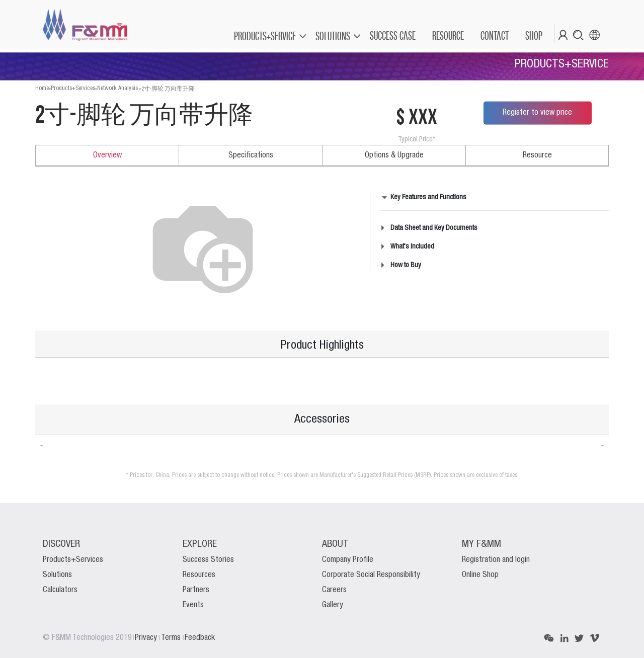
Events (193, 605)
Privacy (147, 638)
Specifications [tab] (251, 155)
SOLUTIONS (333, 36)
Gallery (333, 605)
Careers (334, 590)
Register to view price (537, 113)
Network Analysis (117, 88)
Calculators (60, 590)
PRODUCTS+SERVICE (265, 36)
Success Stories (208, 560)
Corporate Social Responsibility (371, 575)
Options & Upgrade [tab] (394, 155)
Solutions (57, 575)
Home (42, 88)
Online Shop (480, 575)
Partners (196, 590)
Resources (199, 575)
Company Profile (348, 560)
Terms (172, 638)
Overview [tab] (107, 155)
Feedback (200, 638)
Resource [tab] (537, 155)
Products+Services (73, 88)
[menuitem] (392, 36)
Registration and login (496, 560)
